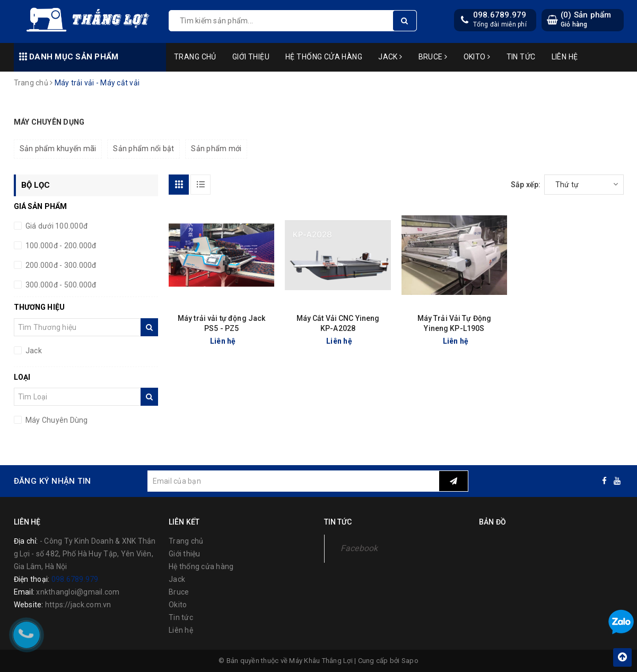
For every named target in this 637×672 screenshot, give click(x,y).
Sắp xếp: (526, 185)
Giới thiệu (251, 57)
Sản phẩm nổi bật (143, 149)
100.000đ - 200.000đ (60, 246)
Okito (477, 57)
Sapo (410, 661)
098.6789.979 (500, 15)
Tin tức (521, 57)
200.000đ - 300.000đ (60, 265)
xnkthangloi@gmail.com (78, 592)
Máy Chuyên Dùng (56, 420)
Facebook (359, 548)
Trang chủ (195, 57)
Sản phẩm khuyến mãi (58, 149)
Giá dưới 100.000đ (56, 226)
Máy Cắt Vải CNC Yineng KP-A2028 (338, 323)
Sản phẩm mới (216, 149)
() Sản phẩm (586, 19)
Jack (390, 57)
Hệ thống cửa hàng (324, 57)
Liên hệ (565, 57)
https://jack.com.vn (78, 605)
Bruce (433, 57)
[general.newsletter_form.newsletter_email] (293, 481)
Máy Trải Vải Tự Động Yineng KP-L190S (455, 323)
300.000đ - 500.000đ (60, 285)
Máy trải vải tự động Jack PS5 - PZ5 (222, 323)
